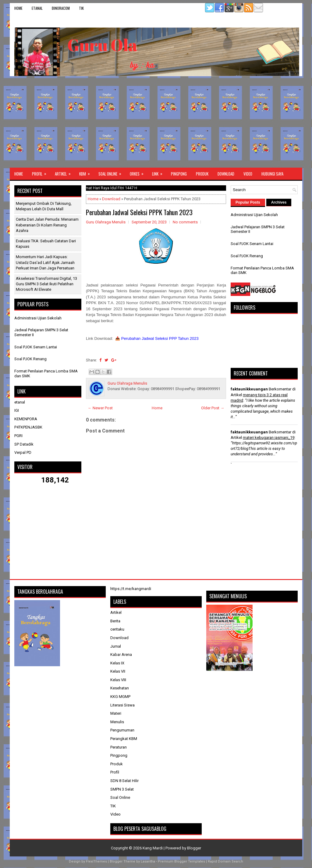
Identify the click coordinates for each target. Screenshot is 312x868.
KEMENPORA (26, 419)
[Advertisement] (156, 122)
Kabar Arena (121, 655)
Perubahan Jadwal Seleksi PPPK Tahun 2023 (139, 212)
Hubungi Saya (272, 174)
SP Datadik (24, 444)
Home (18, 8)
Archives (279, 202)
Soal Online (112, 172)
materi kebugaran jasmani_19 (269, 438)
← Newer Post (100, 408)
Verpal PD (23, 452)
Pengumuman (122, 730)
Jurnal (116, 646)
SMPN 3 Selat (122, 789)
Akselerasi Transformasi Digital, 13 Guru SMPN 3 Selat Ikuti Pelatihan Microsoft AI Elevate (46, 284)
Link (159, 172)
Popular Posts (248, 202)
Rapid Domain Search (225, 861)
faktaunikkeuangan (249, 389)
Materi (116, 713)
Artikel (65, 172)
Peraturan (119, 747)
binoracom (61, 8)
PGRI (18, 436)
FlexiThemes (96, 861)
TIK (81, 8)
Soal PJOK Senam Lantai (36, 347)
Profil (41, 172)
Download (226, 174)
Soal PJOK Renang (30, 359)
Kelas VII (118, 671)
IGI (17, 410)
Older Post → (213, 408)
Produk (202, 174)
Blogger (194, 848)
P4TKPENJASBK (28, 427)
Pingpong (179, 174)
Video (248, 174)
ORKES (139, 172)
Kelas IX (117, 663)
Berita (115, 621)
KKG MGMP (120, 697)
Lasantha (148, 861)
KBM (87, 172)
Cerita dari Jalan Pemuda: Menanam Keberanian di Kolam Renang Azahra (47, 225)
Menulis (117, 722)
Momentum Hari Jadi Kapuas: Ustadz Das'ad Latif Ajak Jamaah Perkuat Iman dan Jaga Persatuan (45, 262)
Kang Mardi (153, 848)
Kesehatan (120, 688)
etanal (37, 8)
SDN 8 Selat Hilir (124, 781)
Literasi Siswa (122, 705)
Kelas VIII (118, 680)
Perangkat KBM (124, 739)
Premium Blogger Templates (181, 861)
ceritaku (117, 629)
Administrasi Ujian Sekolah (38, 318)
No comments (185, 222)
